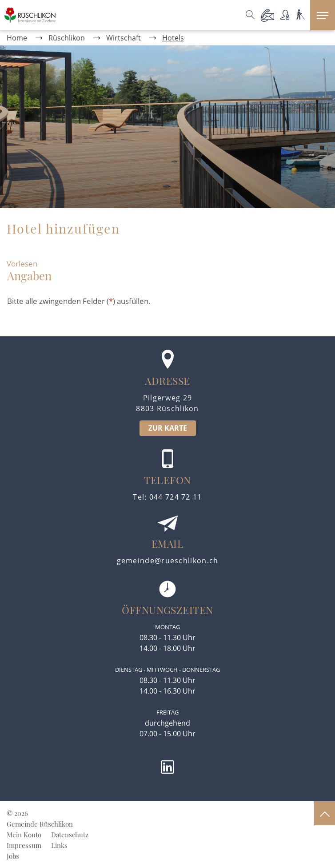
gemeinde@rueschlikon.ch (168, 561)
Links (59, 845)
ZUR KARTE (168, 428)
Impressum (24, 845)
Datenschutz (70, 835)
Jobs (13, 856)
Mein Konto (24, 835)
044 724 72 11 (176, 497)
